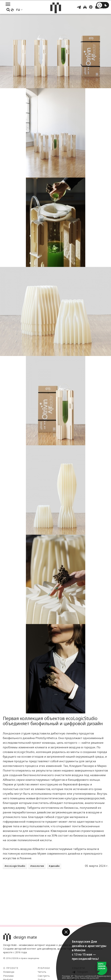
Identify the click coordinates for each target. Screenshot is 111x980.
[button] (66, 932)
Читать (42, 972)
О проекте (11, 968)
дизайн (55, 866)
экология (38, 866)
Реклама (8, 976)
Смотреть (44, 976)
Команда (9, 972)
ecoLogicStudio (16, 866)
